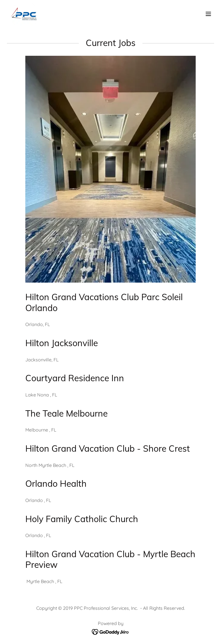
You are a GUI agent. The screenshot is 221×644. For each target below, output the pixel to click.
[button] (208, 14)
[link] (24, 14)
